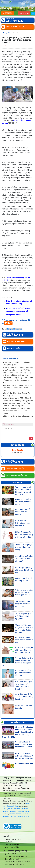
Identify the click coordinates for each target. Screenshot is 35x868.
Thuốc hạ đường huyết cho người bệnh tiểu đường (24, 547)
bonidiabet (24, 809)
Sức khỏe (17, 483)
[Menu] (33, 13)
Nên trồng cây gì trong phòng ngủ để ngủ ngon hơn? (24, 570)
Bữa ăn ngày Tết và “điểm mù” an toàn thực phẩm (24, 640)
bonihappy (20, 811)
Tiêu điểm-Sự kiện (17, 723)
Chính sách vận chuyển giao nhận (16, 856)
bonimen (17, 809)
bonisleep (12, 814)
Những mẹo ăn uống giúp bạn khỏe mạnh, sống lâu (23, 673)
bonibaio (26, 814)
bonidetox (13, 811)
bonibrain (6, 811)
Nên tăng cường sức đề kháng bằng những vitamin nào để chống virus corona (17, 411)
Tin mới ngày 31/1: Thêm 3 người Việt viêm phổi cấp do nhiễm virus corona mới (18, 388)
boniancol (20, 816)
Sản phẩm (8, 842)
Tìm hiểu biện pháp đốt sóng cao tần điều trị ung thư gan (24, 604)
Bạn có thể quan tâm (11, 359)
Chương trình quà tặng (24, 763)
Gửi (31, 439)
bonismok (6, 816)
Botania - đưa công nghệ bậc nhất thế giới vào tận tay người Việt (24, 756)
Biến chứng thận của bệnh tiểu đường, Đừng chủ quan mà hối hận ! (24, 535)
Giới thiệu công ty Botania (13, 839)
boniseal (19, 814)
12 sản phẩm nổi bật (12, 847)
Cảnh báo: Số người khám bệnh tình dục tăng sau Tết (23, 523)
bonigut (27, 811)
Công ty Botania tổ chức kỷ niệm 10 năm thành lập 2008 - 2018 (24, 744)
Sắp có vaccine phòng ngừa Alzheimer (18, 416)
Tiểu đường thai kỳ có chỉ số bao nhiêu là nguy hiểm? (23, 616)
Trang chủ (7, 33)
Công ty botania (8, 809)
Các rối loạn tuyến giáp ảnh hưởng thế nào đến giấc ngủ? (24, 559)
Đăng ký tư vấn (24, 13)
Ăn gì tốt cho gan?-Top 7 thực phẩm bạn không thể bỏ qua (24, 697)
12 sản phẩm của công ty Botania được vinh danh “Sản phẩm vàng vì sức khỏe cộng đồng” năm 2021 (17, 732)
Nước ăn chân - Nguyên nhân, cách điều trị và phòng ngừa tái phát (24, 650)
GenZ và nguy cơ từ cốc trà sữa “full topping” (23, 512)
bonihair (27, 816)
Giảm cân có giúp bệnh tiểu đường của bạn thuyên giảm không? (24, 592)
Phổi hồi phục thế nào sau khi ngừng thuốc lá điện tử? (24, 502)
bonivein (6, 814)
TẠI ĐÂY (8, 323)
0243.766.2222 (8, 13)
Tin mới (15, 33)
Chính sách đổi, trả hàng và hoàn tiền (17, 862)
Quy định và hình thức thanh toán (16, 854)
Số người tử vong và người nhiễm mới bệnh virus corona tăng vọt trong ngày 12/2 (18, 380)
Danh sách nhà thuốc (12, 844)
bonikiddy (13, 816)
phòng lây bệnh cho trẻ (14, 329)
